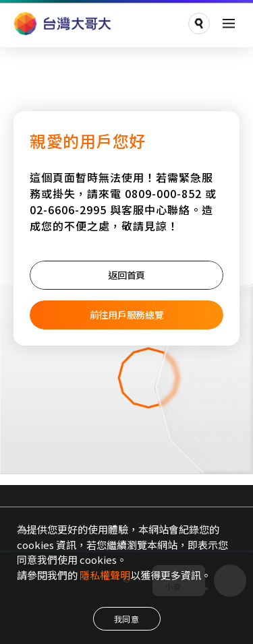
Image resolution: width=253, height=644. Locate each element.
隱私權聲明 (105, 575)
